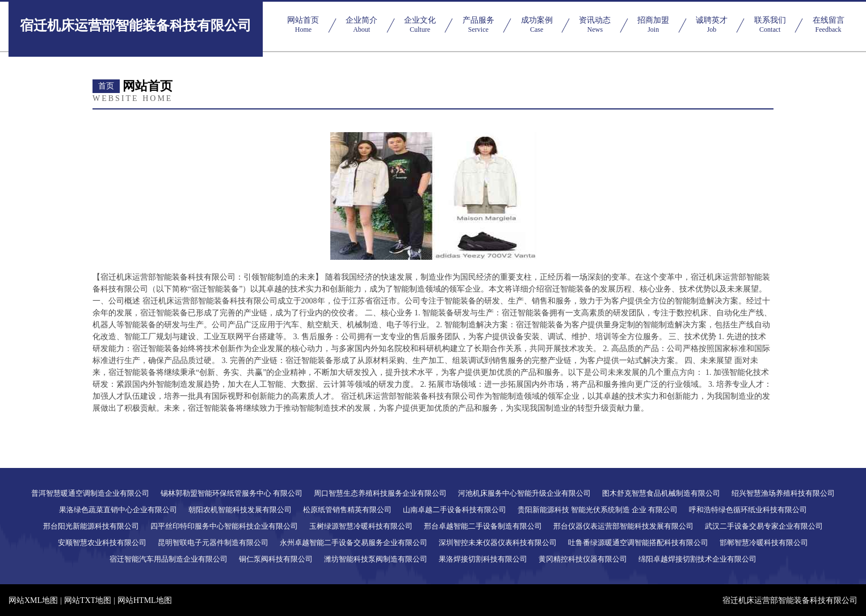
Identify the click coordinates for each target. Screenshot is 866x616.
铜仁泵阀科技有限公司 (276, 559)
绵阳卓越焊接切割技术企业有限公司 (697, 559)
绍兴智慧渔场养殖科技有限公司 (783, 493)
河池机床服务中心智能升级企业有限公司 (524, 493)
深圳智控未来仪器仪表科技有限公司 (498, 543)
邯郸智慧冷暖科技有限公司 (764, 543)
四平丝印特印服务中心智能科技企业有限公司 (224, 526)
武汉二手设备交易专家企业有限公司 (764, 526)
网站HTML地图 (145, 600)
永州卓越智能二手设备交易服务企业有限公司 (354, 543)
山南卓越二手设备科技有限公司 (455, 510)
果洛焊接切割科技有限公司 (483, 559)
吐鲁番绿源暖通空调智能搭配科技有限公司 (638, 543)
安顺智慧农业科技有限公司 (102, 543)
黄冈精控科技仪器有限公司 (583, 559)
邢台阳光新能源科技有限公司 (91, 526)
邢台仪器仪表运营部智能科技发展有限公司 (623, 526)
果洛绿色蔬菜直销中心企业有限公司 (118, 510)
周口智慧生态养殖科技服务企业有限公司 (380, 493)
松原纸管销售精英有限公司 (347, 510)
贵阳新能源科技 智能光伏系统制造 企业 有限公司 (598, 510)
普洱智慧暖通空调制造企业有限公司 (90, 493)
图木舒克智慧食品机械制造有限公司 (661, 493)
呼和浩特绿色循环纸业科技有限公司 (748, 510)
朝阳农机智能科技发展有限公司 (240, 510)
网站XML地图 (33, 600)
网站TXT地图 (88, 600)
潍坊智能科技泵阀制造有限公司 (376, 559)
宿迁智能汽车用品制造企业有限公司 (169, 559)
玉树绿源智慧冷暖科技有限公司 (361, 526)
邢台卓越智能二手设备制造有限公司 (483, 526)
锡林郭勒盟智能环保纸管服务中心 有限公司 (232, 493)
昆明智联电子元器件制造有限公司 (213, 543)
